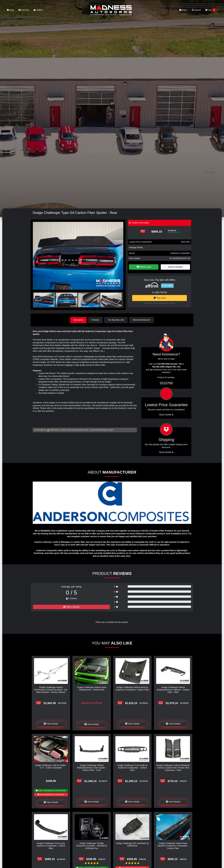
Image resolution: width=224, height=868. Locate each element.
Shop (10, 10)
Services (24, 10)
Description (78, 320)
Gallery (38, 10)
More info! (186, 242)
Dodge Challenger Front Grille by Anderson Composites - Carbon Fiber (132, 768)
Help (184, 10)
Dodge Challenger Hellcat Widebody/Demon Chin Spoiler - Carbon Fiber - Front (92, 768)
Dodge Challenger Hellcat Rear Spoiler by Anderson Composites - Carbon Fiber (173, 846)
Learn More (167, 286)
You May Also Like (116, 320)
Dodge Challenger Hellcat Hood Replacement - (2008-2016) (92, 688)
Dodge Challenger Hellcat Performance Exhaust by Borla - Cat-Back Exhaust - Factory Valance (51, 690)
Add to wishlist (175, 267)
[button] (120, 256)
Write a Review (71, 607)
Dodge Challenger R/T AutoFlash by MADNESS (132, 844)
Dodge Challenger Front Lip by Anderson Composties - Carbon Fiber (51, 846)
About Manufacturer (142, 320)
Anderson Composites (180, 253)
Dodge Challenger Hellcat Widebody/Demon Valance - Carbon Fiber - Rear (173, 690)
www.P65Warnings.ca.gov (102, 430)
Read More (166, 415)
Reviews (96, 320)
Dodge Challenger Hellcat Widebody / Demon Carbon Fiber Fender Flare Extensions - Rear (173, 768)
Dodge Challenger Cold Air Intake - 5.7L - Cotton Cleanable (51, 766)
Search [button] (196, 10)
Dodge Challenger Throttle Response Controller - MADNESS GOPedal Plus (92, 846)
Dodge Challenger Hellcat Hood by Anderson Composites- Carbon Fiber (132, 688)
